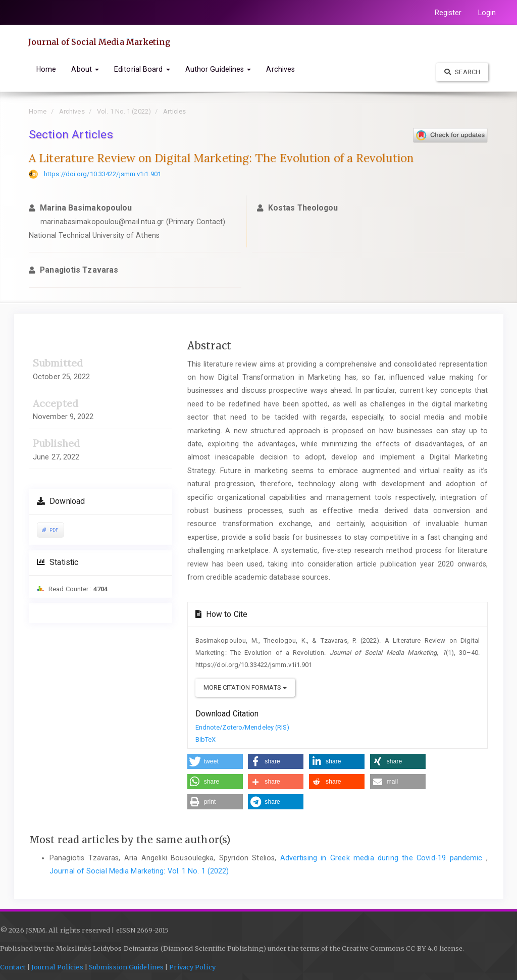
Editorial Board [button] (142, 69)
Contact (13, 967)
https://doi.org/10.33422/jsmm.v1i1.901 (102, 174)
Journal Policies (57, 967)
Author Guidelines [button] (218, 69)
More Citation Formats (245, 687)
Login (487, 13)
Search (462, 72)
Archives (280, 69)
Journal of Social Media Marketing (99, 42)
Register (448, 13)
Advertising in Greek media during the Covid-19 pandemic (383, 858)
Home (46, 69)
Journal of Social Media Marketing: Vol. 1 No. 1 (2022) (139, 871)
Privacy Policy (192, 967)
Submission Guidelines (126, 967)
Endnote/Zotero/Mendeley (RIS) (243, 727)
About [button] (85, 69)
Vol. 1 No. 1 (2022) (124, 111)
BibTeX (206, 739)
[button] (215, 761)
